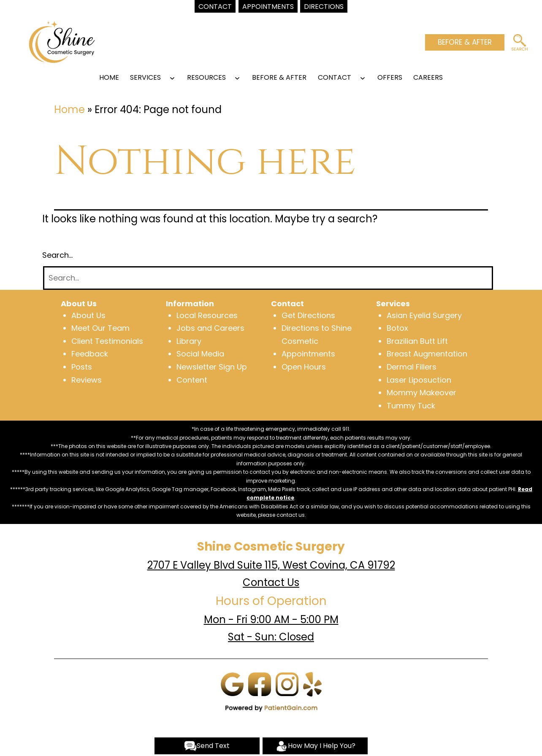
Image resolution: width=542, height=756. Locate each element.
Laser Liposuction (419, 380)
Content (192, 380)
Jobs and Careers (210, 328)
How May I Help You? (315, 746)
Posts (82, 367)
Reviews (87, 380)
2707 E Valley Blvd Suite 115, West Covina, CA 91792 (271, 565)
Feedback (90, 354)
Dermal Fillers (412, 367)
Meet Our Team (100, 328)
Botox (397, 328)
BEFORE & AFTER (465, 42)
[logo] (62, 41)
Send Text (207, 746)
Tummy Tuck (411, 406)
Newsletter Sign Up (212, 367)
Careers (428, 77)
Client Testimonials (107, 341)
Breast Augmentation (427, 354)
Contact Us (271, 582)
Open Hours (304, 367)
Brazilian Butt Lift (417, 341)
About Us (88, 315)
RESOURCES (206, 77)
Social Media (200, 354)
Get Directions (308, 315)
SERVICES (145, 77)
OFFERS (390, 77)
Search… (57, 255)
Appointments (308, 354)
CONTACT (335, 77)
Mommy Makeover (421, 393)
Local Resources (207, 315)
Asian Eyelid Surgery (424, 315)
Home (109, 77)
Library (189, 341)
